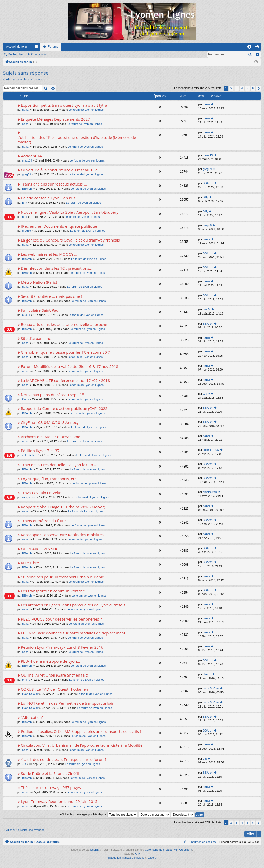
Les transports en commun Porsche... (54, 591)
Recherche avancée (257, 54)
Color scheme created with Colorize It (168, 850)
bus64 (26, 315)
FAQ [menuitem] (251, 48)
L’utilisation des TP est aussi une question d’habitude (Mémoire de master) (77, 140)
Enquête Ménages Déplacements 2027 (55, 119)
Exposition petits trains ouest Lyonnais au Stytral (65, 105)
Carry (26, 399)
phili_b (26, 680)
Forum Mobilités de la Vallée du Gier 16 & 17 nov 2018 (69, 367)
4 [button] (242, 88)
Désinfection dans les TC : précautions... (57, 268)
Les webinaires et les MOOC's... (49, 254)
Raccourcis (37, 48)
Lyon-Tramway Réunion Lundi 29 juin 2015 (59, 802)
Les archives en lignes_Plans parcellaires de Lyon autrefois (73, 605)
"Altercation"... (34, 717)
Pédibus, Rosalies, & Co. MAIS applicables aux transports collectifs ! (81, 731)
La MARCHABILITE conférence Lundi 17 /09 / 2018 (65, 380)
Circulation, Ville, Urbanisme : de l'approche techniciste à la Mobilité (82, 745)
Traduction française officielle (126, 858)
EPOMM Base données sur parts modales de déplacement (73, 633)
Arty (137, 854)
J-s (24, 764)
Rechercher (16, 54)
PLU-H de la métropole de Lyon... (50, 661)
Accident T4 (31, 156)
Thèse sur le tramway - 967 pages (51, 788)
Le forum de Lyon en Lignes (86, 110)
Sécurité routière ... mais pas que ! (51, 296)
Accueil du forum (18, 47)
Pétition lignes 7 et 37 (40, 451)
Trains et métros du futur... (45, 521)
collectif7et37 (30, 455)
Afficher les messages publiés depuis (99, 814)
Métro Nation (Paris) (39, 282)
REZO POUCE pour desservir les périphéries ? (61, 619)
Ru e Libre (30, 563)
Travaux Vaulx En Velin (41, 493)
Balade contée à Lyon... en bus (48, 198)
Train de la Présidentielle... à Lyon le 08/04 (59, 465)
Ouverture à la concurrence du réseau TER (59, 170)
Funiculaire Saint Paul (40, 310)
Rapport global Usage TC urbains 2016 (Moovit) (63, 507)
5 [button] (247, 88)
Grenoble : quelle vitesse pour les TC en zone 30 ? (65, 352)
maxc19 (27, 160)
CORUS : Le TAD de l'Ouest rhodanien (55, 689)
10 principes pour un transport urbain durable (62, 577)
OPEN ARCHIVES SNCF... (42, 549)
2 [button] (231, 88)
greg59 (27, 174)
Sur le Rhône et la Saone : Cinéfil (50, 773)
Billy (25, 203)
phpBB (95, 850)
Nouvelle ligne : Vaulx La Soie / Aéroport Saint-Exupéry (70, 212)
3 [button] (237, 88)
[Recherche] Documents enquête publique (59, 226)
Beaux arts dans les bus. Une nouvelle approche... (66, 324)
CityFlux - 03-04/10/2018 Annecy (50, 423)
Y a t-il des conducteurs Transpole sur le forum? (64, 759)
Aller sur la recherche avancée (25, 79)
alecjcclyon (29, 497)
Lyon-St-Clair (30, 694)
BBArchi (27, 189)
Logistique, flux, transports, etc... (50, 479)
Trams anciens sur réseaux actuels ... (54, 184)
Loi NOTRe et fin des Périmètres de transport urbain (68, 703)
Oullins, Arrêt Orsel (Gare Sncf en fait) (55, 675)
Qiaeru (152, 858)
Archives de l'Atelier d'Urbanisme (51, 437)
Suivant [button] (258, 88)
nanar (26, 110)
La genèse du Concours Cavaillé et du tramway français (70, 240)
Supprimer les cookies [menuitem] (202, 842)
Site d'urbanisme (36, 338)
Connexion (39, 54)
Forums (53, 47)
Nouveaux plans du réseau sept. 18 (52, 395)
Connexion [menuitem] (258, 48)
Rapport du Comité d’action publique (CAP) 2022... (66, 409)
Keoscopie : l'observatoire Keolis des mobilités (62, 535)
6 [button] (253, 88)
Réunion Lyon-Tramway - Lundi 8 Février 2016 (62, 647)
